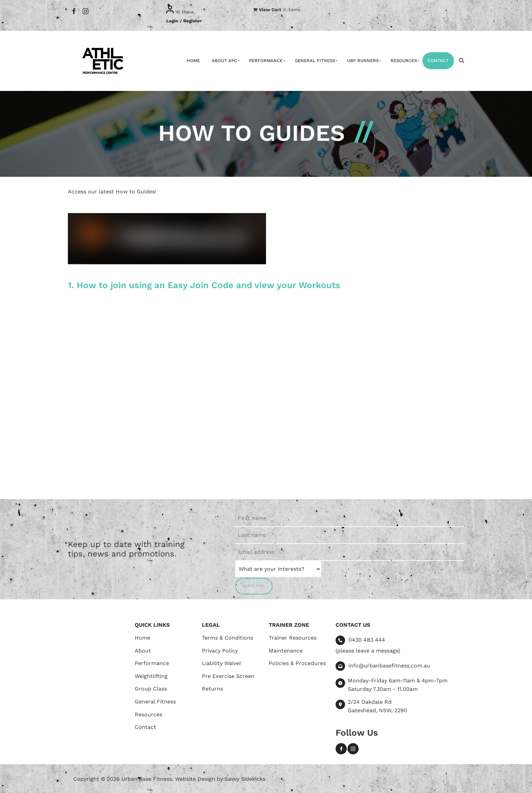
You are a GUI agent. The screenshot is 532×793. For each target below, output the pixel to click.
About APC (224, 61)
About (143, 651)
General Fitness (315, 61)
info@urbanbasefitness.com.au (389, 666)
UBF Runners (363, 61)
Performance (266, 61)
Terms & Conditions (227, 638)
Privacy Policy (220, 651)
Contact (438, 61)
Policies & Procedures (297, 663)
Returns (212, 689)
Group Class (151, 689)
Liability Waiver (222, 663)
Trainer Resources (293, 638)
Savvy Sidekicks (245, 779)
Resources (404, 61)
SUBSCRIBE (254, 586)
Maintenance (286, 651)
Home (193, 61)
